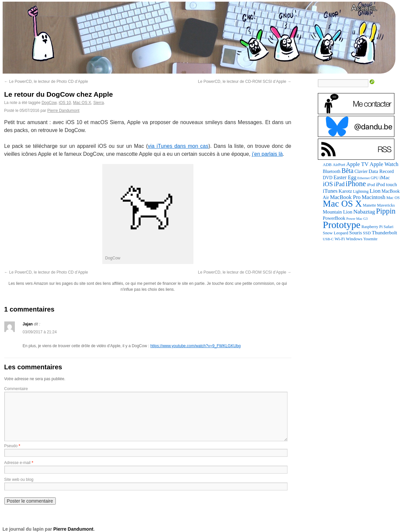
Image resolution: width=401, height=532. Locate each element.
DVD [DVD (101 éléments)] (328, 178)
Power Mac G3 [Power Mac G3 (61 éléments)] (357, 219)
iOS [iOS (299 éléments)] (328, 184)
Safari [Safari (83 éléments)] (388, 227)
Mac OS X (82, 103)
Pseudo (11, 446)
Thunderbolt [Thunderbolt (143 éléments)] (384, 233)
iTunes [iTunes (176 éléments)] (330, 191)
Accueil (364, 8)
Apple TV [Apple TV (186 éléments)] (357, 164)
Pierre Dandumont (63, 111)
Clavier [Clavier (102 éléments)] (361, 171)
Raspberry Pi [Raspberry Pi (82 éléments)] (372, 227)
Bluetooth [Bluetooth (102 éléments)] (332, 171)
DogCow (49, 103)
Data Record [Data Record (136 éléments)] (381, 171)
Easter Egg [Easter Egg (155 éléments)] (345, 177)
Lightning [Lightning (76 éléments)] (361, 191)
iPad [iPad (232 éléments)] (339, 184)
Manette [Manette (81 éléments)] (369, 205)
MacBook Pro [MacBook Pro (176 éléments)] (345, 197)
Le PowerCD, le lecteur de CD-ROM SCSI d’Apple (245, 82)
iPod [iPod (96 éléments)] (371, 185)
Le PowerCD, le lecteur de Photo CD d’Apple (46, 82)
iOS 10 (65, 103)
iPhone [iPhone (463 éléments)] (356, 184)
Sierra (99, 103)
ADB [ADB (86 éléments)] (327, 165)
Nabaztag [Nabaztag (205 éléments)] (364, 212)
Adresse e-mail (17, 463)
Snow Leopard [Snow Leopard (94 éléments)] (335, 233)
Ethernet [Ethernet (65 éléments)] (364, 178)
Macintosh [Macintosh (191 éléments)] (374, 197)
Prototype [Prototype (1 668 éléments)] (342, 225)
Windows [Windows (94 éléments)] (354, 239)
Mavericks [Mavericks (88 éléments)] (386, 205)
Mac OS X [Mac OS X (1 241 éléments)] (342, 203)
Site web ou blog (19, 480)
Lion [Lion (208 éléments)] (375, 191)
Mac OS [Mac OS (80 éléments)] (393, 198)
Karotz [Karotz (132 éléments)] (345, 191)
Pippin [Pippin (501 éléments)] (386, 211)
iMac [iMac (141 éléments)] (385, 177)
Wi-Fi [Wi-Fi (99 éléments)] (340, 239)
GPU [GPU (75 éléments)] (375, 178)
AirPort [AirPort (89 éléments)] (339, 165)
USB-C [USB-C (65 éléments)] (328, 239)
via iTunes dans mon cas (178, 146)
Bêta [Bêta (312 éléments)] (347, 171)
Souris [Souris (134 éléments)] (356, 233)
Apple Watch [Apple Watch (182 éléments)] (384, 164)
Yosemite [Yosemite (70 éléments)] (370, 239)
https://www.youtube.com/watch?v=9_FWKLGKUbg (195, 346)
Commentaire (16, 389)
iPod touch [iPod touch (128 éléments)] (386, 184)
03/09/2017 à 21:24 (40, 332)
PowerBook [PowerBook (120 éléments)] (334, 218)
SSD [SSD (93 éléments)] (367, 233)
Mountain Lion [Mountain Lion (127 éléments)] (337, 212)
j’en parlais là (267, 154)
